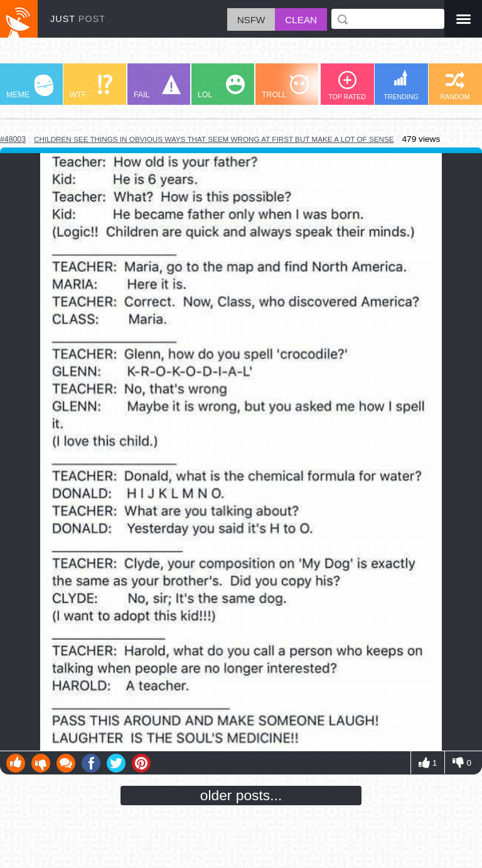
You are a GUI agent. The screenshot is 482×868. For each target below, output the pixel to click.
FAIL (157, 87)
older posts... (241, 795)
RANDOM (455, 86)
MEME (30, 87)
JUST (78, 19)
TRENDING (401, 85)
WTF (91, 87)
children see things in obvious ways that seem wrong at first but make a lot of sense (214, 139)
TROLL (285, 87)
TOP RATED (347, 86)
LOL (221, 87)
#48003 (13, 139)
